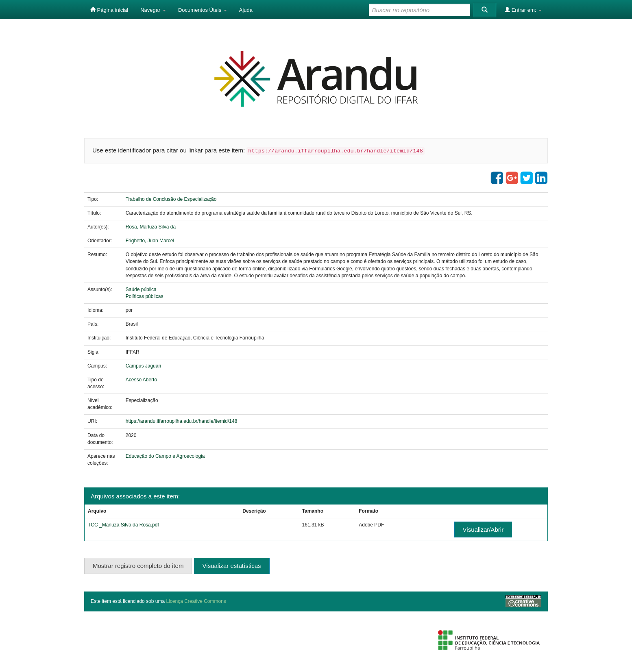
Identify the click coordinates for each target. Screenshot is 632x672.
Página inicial (109, 10)
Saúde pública (141, 289)
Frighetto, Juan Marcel (150, 241)
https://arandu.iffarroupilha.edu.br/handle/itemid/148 (182, 421)
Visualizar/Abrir (483, 530)
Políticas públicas (145, 296)
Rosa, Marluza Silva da (151, 227)
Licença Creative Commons (196, 601)
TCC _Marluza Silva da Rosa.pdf (123, 525)
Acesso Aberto (141, 380)
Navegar (153, 10)
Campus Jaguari (143, 366)
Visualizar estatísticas (232, 566)
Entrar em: (523, 10)
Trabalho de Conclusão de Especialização (171, 199)
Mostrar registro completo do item (138, 566)
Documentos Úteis (203, 10)
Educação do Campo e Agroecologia (165, 456)
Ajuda (246, 10)
